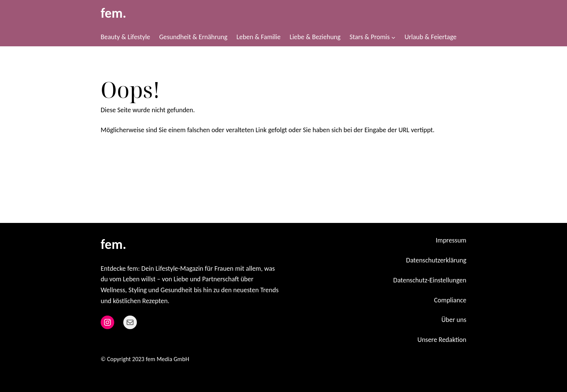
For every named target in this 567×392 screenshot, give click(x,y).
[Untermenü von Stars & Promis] (393, 37)
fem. (113, 13)
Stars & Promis (369, 37)
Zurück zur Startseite (139, 155)
